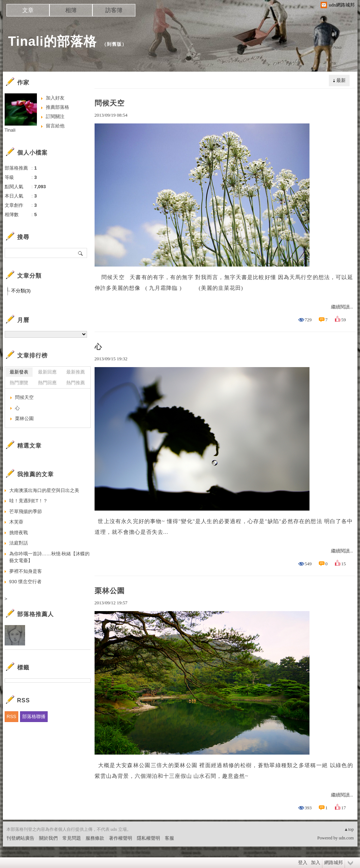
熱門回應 (47, 383)
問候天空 (110, 103)
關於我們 (48, 838)
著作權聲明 (121, 838)
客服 (169, 838)
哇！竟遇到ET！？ (29, 501)
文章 (28, 10)
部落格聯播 (34, 716)
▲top (349, 829)
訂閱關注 (55, 116)
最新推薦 (76, 372)
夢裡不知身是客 (26, 571)
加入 (316, 862)
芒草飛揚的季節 (26, 511)
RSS (12, 716)
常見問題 (72, 838)
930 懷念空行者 (25, 582)
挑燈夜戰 (19, 533)
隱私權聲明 (148, 838)
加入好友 (55, 98)
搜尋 (81, 253)
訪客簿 (114, 10)
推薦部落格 (57, 107)
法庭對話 (19, 543)
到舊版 (114, 44)
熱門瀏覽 (19, 383)
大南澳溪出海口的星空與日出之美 (44, 490)
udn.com (346, 838)
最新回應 (47, 372)
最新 (341, 80)
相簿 (71, 10)
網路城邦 (333, 862)
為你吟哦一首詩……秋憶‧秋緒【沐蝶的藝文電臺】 (49, 557)
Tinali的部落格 (52, 41)
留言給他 (55, 126)
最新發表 (19, 372)
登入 (303, 862)
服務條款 (95, 838)
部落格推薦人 (35, 614)
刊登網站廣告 (20, 838)
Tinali (10, 130)
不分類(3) (21, 291)
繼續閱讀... (342, 307)
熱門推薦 (76, 383)
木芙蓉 (16, 522)
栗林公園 (110, 591)
